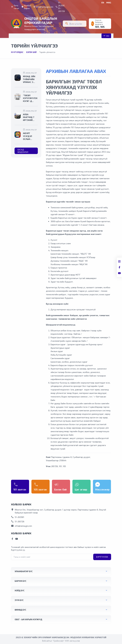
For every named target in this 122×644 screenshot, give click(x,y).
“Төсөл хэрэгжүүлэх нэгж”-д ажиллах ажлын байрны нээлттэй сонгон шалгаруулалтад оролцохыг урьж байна (30, 98)
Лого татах (15, 7)
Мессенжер (102, 489)
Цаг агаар (81, 489)
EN (103, 3)
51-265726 (18, 521)
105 (102, 27)
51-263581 (18, 517)
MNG (109, 3)
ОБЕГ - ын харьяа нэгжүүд (28, 619)
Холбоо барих (26, 7)
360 (106, 36)
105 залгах (40, 489)
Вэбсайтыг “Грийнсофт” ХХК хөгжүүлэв (61, 641)
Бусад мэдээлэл (23, 151)
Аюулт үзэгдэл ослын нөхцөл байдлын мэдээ (28, 136)
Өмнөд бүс (20, 610)
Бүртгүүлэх (102, 557)
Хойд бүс (20, 590)
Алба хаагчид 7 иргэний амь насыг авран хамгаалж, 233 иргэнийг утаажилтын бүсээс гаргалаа (30, 117)
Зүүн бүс (19, 600)
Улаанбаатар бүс (24, 571)
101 (97, 27)
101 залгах (20, 489)
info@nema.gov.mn (43, 7)
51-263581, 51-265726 (60, 7)
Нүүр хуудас (17, 52)
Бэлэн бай (31, 52)
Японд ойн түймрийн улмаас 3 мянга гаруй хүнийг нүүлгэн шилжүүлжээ (30, 79)
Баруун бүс (21, 581)
